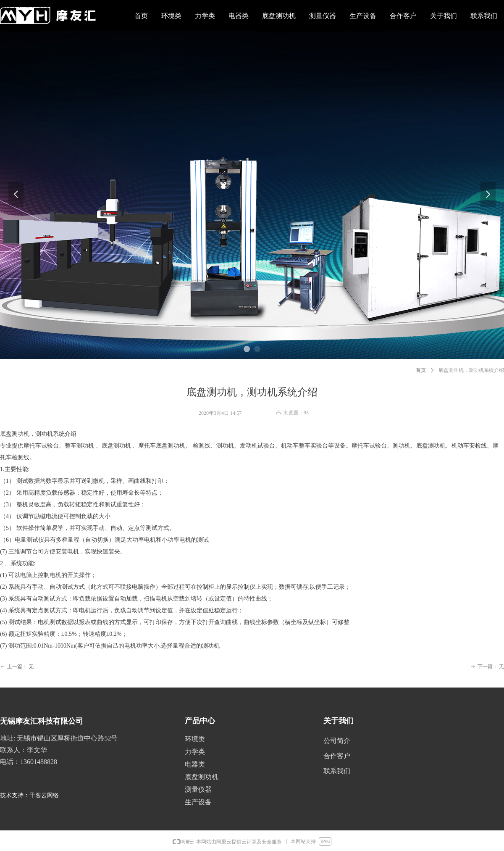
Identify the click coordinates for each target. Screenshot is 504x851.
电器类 (195, 764)
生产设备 (198, 802)
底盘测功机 (202, 777)
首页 (421, 370)
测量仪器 (198, 789)
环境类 (195, 739)
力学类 (195, 752)
